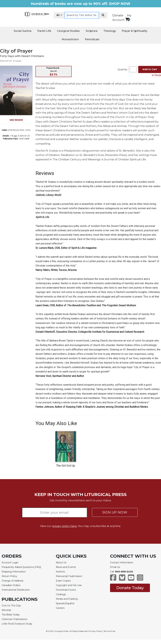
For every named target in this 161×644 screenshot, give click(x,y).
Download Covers (66, 590)
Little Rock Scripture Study (17, 624)
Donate (118, 15)
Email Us (115, 567)
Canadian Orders (11, 585)
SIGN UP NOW (115, 512)
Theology (110, 31)
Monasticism (70, 39)
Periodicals (92, 39)
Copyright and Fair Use (69, 585)
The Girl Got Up (66, 466)
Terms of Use (109, 631)
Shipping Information (14, 572)
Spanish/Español (65, 603)
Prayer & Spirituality (135, 31)
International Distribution (16, 590)
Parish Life (44, 31)
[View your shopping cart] (127, 19)
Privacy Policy (95, 631)
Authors (60, 572)
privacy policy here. (65, 526)
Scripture (92, 31)
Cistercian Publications (14, 619)
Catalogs (61, 594)
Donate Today (130, 588)
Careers (60, 608)
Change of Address (12, 581)
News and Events (66, 567)
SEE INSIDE (16, 120)
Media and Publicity (67, 599)
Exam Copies (63, 581)
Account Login (10, 563)
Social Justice (23, 31)
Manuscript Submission (69, 576)
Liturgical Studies (68, 31)
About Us (61, 563)
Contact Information (122, 563)
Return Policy (9, 576)
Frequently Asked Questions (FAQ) (21, 567)
